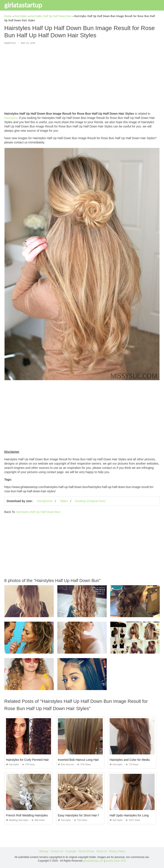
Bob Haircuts (66, 765)
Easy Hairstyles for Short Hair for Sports (84, 815)
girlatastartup (23, 5)
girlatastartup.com (93, 861)
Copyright (71, 851)
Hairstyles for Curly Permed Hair (27, 760)
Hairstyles (10, 43)
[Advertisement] (82, 78)
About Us (102, 851)
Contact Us (57, 851)
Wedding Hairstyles (17, 820)
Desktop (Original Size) (90, 501)
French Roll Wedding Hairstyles (27, 815)
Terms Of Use (86, 851)
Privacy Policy (117, 851)
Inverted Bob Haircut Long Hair (78, 760)
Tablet (64, 501)
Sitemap (44, 851)
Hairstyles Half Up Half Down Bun (38, 512)
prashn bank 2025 (116, 861)
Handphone (45, 501)
